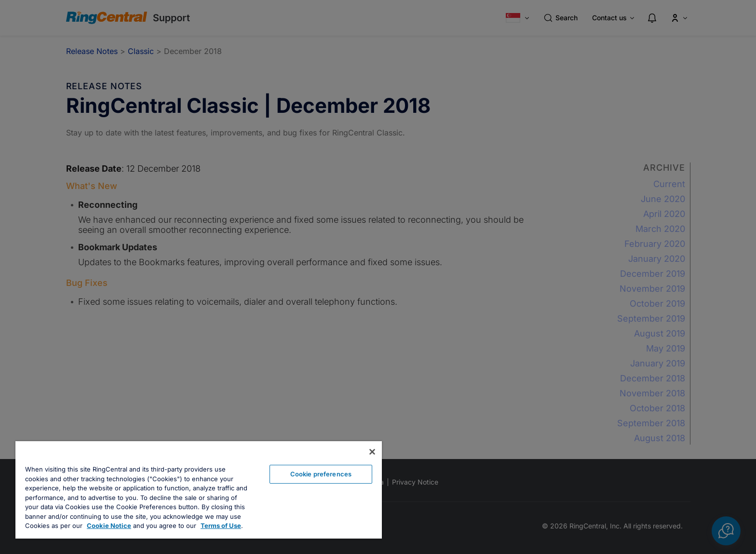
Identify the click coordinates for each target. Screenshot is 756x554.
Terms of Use (221, 526)
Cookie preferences (321, 474)
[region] (199, 490)
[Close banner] (372, 452)
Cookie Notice (109, 526)
